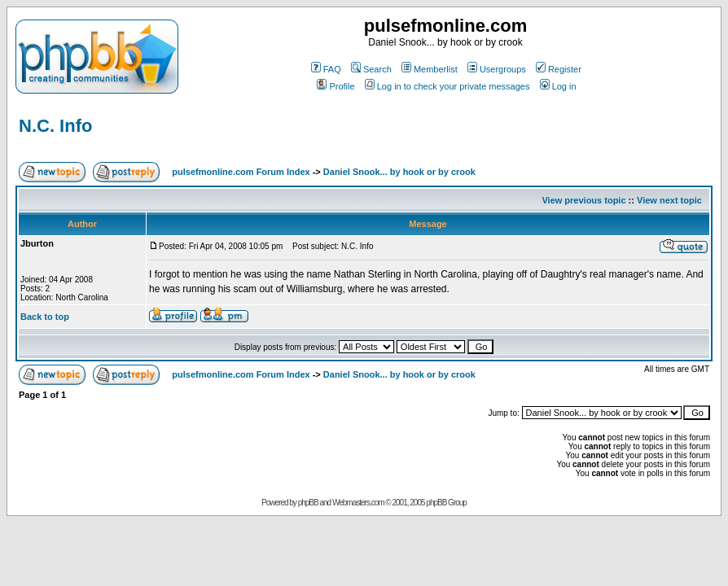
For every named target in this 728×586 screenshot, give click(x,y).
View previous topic (583, 200)
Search (371, 69)
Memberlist (430, 69)
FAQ (326, 69)
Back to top (45, 317)
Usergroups (497, 69)
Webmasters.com (358, 503)
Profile (335, 86)
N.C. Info (55, 126)
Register (559, 69)
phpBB (308, 503)
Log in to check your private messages (447, 86)
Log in (558, 86)
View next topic (669, 200)
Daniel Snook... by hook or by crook (399, 172)
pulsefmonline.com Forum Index (241, 172)
